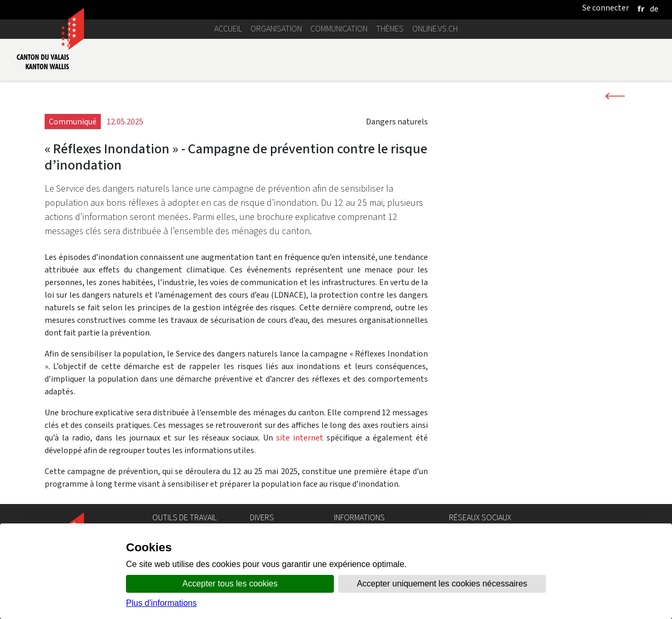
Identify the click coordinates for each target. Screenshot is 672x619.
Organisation (276, 29)
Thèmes (390, 29)
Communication (339, 29)
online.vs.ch (435, 29)
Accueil (228, 29)
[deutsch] (654, 9)
